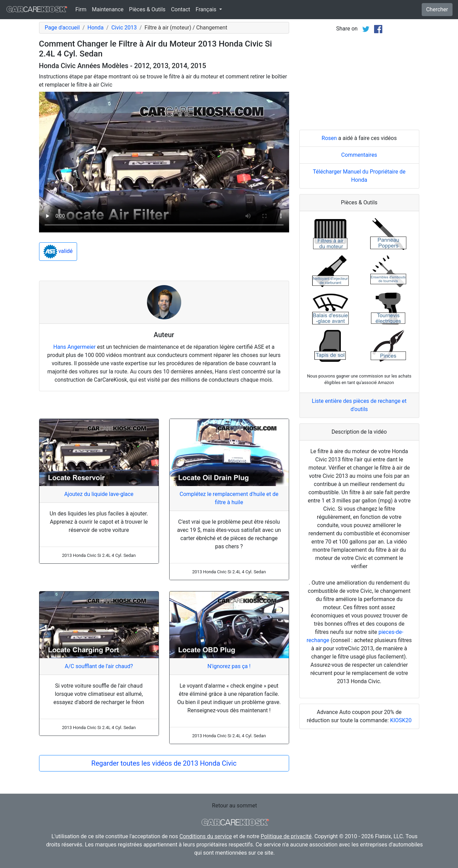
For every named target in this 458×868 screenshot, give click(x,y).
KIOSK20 (401, 720)
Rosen (329, 138)
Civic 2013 (124, 28)
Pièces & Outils (147, 9)
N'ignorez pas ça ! (229, 666)
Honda (95, 28)
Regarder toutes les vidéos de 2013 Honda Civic (164, 763)
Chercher (437, 9)
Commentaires (359, 155)
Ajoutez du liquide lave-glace (99, 494)
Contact (181, 9)
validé (58, 252)
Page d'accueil (62, 28)
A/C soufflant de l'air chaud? (99, 666)
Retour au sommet (234, 806)
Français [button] (207, 9)
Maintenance (108, 9)
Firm (81, 9)
